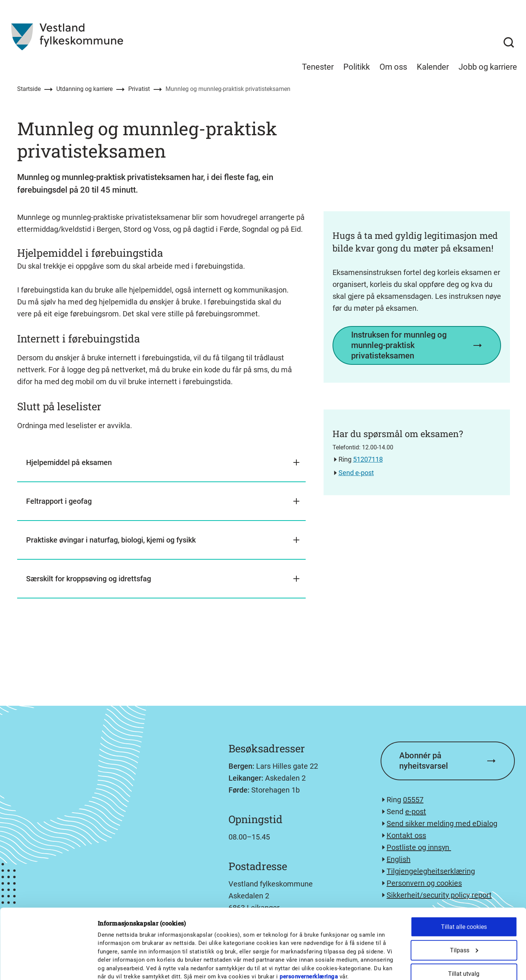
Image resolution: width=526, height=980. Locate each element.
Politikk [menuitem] (357, 67)
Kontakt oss (406, 835)
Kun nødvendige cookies (464, 932)
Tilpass (464, 885)
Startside (29, 89)
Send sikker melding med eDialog (442, 823)
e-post (416, 812)
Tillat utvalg (464, 908)
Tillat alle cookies (464, 861)
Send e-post (356, 473)
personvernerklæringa (309, 911)
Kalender (433, 67)
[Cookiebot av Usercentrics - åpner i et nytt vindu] (48, 965)
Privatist (139, 89)
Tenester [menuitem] (318, 67)
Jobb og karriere (488, 67)
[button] (161, 463)
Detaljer (389, 965)
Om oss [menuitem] (393, 67)
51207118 (368, 459)
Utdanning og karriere (84, 89)
